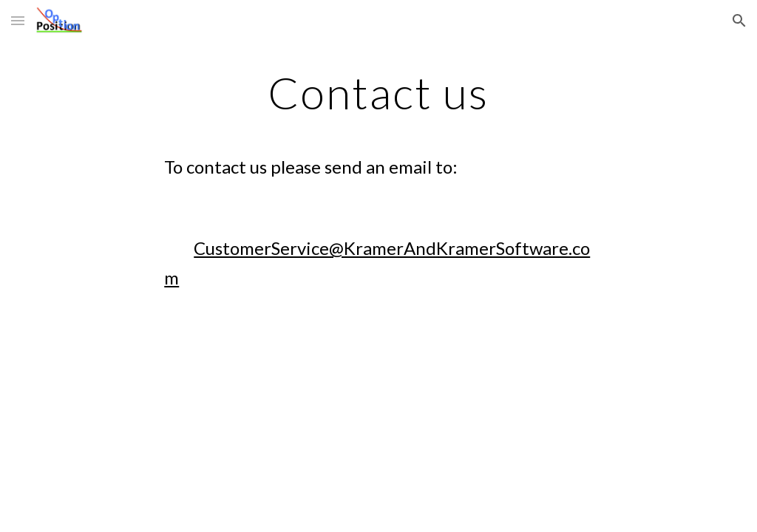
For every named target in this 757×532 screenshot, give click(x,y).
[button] (18, 20)
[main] (378, 187)
